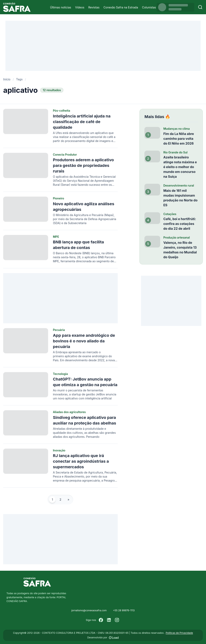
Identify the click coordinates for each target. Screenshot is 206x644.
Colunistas (149, 7)
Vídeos (80, 7)
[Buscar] (200, 7)
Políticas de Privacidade (179, 633)
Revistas (94, 7)
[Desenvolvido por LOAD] (114, 638)
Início (7, 79)
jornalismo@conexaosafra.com (89, 610)
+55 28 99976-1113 (124, 610)
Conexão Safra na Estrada (121, 7)
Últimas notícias (61, 7)
